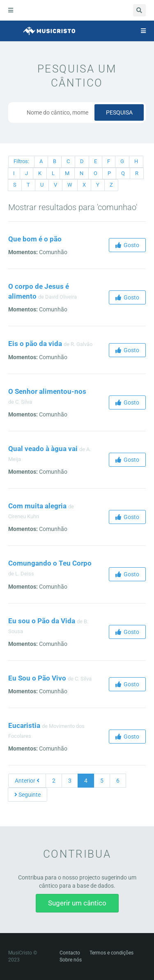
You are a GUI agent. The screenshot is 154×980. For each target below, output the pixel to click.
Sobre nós (71, 960)
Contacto (70, 953)
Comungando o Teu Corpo (50, 563)
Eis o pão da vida (35, 344)
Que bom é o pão (35, 239)
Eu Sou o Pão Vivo (37, 678)
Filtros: (21, 161)
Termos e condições (111, 953)
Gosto (127, 245)
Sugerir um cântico (77, 903)
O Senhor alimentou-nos (47, 391)
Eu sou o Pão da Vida (42, 621)
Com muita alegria (37, 506)
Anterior (27, 781)
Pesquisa (119, 112)
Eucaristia (24, 725)
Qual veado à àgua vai (43, 449)
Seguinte (28, 795)
